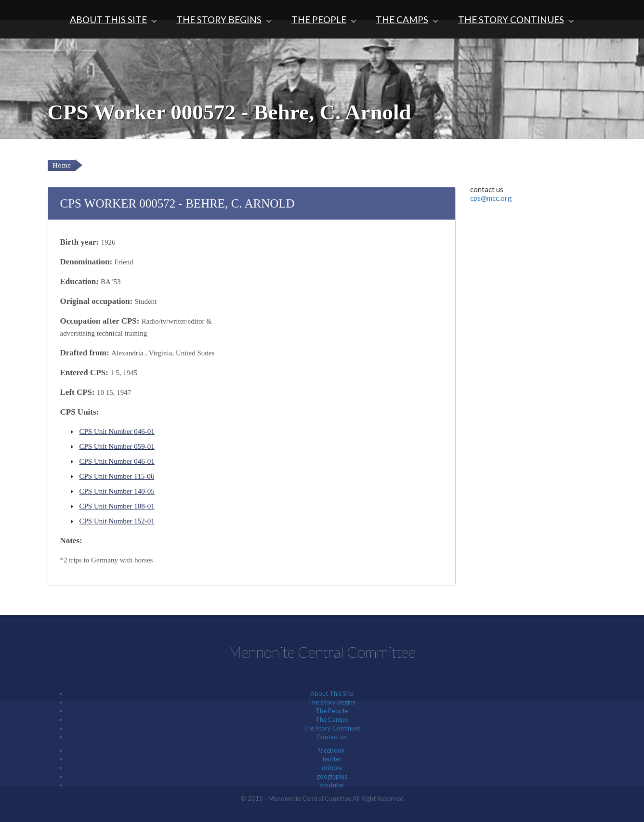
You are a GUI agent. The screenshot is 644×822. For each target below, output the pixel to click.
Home (62, 165)
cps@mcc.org (491, 198)
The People (319, 20)
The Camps (402, 20)
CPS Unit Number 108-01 (117, 506)
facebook (332, 750)
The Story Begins (219, 20)
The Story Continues (511, 20)
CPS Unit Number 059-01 (117, 446)
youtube (332, 785)
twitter (332, 759)
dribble (332, 768)
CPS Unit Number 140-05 (117, 491)
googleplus (332, 776)
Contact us (332, 737)
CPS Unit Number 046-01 (117, 431)
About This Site (108, 20)
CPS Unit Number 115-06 (117, 476)
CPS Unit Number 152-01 (117, 521)
